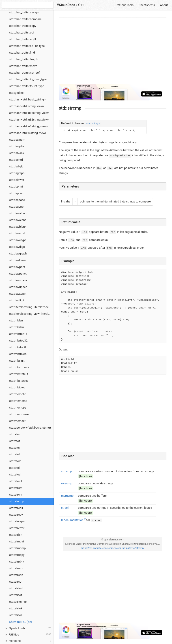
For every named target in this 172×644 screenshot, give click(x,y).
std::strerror (17, 528)
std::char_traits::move (23, 66)
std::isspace (17, 200)
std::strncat (17, 541)
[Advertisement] (113, 49)
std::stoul (15, 474)
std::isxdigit (17, 300)
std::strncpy (17, 555)
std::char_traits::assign (24, 12)
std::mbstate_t (18, 374)
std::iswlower (18, 260)
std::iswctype (18, 240)
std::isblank (17, 153)
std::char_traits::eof (22, 32)
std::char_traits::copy (23, 26)
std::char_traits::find (22, 53)
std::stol (14, 454)
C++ (81, 5)
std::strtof (16, 595)
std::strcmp (17, 501)
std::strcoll (16, 508)
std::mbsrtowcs (19, 367)
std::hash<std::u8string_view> (28, 126)
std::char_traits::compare (25, 19)
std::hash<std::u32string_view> (29, 120)
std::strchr (16, 495)
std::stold (15, 461)
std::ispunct (17, 193)
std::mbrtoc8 (17, 347)
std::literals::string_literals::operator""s (31, 307)
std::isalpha (17, 146)
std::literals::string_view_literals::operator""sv (31, 314)
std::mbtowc (17, 387)
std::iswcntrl (17, 233)
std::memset (17, 421)
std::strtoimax (18, 602)
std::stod (15, 434)
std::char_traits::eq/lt (23, 39)
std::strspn (16, 575)
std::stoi (14, 448)
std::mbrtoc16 (18, 334)
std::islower (17, 180)
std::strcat (16, 488)
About (164, 5)
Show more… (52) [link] (21, 622)
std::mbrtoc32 (18, 341)
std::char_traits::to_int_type (27, 86)
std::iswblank (18, 227)
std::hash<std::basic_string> (27, 99)
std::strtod (16, 588)
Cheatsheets (147, 5)
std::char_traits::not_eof (24, 73)
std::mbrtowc (18, 354)
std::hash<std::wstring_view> (28, 133)
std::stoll (15, 468)
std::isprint (16, 187)
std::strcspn (17, 521)
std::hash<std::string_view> (27, 106)
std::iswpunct (18, 274)
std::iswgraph (18, 253)
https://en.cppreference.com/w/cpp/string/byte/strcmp (113, 548)
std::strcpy (16, 515)
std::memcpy (18, 407)
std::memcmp (18, 401)
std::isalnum (17, 140)
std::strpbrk (17, 562)
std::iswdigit (17, 247)
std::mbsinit (17, 361)
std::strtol (15, 615)
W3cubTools (126, 5)
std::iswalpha (18, 220)
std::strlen (16, 535)
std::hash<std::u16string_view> (29, 113)
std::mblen (16, 320)
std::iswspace (18, 280)
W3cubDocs (66, 5)
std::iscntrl (16, 160)
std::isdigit (16, 166)
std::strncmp (17, 548)
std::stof (15, 441)
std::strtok (16, 608)
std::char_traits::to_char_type (28, 79)
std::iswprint (17, 267)
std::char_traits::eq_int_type (27, 46)
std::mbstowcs (19, 381)
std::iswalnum (18, 213)
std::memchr (17, 394)
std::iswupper (18, 287)
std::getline (16, 93)
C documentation (72, 520)
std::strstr (15, 582)
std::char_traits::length (24, 59)
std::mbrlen (16, 327)
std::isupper (17, 207)
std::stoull (16, 481)
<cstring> (93, 124)
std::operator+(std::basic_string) (30, 428)
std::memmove (19, 414)
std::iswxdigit (18, 294)
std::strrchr (16, 568)
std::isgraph (17, 173)
